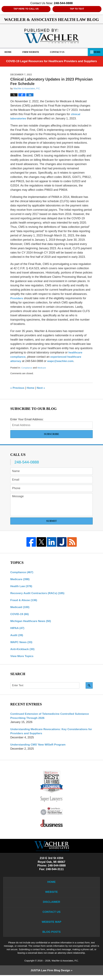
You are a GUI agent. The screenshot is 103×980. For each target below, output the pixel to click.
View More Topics (22, 658)
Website (51, 895)
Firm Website (34, 52)
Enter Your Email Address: (27, 420)
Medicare (42, 368)
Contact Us (63, 52)
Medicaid (20, 608)
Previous (18, 388)
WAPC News (22, 644)
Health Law (22, 587)
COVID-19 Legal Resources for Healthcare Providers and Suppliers (51, 61)
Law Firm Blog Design (50, 975)
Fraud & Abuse (24, 601)
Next (42, 388)
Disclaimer (52, 905)
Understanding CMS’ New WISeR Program (39, 747)
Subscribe (52, 434)
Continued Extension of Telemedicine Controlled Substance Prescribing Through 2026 (51, 718)
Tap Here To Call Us (26, 9)
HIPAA (18, 629)
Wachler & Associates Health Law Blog (51, 36)
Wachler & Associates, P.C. (65, 965)
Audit (17, 637)
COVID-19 (20, 615)
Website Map (51, 926)
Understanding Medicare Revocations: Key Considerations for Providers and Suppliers (50, 734)
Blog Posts (51, 936)
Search (89, 687)
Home (10, 52)
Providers (17, 298)
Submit (51, 521)
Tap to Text (77, 9)
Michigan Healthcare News (31, 622)
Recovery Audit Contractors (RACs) (38, 594)
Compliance (27, 368)
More (96, 52)
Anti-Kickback (23, 651)
